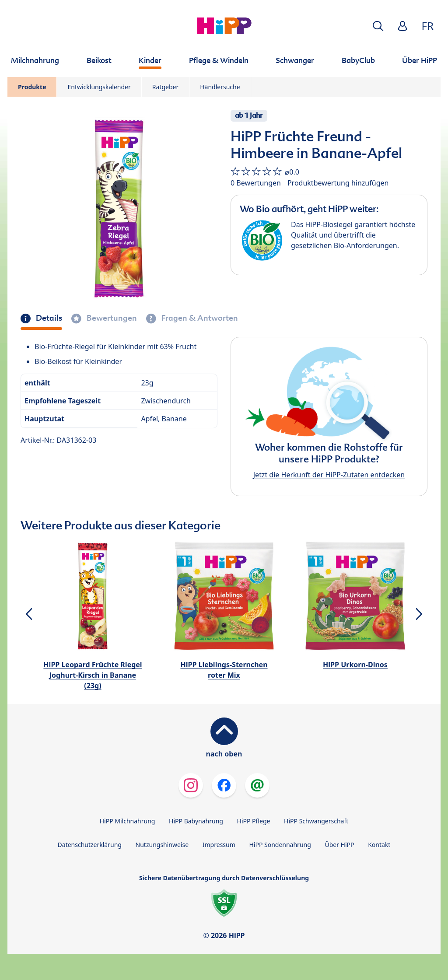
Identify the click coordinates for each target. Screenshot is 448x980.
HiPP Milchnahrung (128, 821)
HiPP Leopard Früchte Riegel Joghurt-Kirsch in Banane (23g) (93, 675)
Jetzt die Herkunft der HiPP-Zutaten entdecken (329, 475)
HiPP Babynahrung (196, 821)
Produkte (32, 87)
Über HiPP (339, 845)
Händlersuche (220, 87)
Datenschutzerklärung (90, 845)
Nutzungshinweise (162, 845)
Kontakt (379, 845)
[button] (378, 26)
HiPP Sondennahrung (280, 845)
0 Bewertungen (256, 183)
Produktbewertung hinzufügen (338, 183)
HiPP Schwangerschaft (316, 821)
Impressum (219, 845)
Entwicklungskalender (99, 87)
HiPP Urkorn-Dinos (355, 665)
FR (428, 26)
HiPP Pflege (254, 821)
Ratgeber (165, 87)
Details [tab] (48, 318)
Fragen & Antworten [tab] (199, 318)
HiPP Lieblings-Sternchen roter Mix (224, 670)
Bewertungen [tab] (111, 318)
